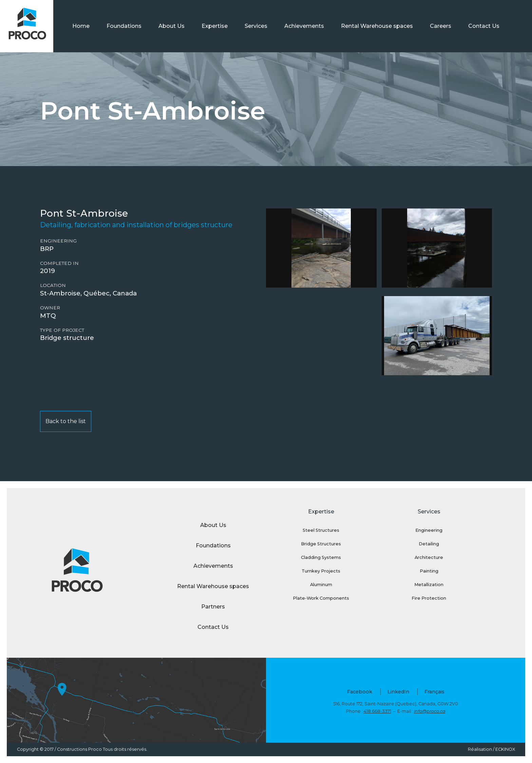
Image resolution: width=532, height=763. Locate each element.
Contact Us (484, 26)
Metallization (429, 585)
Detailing (429, 544)
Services (256, 26)
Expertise (215, 26)
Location (53, 285)
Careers (441, 26)
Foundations (124, 26)
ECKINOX (505, 749)
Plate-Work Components (321, 598)
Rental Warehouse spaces (377, 26)
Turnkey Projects (321, 571)
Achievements (304, 26)
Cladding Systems (321, 557)
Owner (50, 308)
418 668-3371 (377, 711)
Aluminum (321, 585)
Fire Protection (429, 598)
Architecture (429, 557)
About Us (172, 26)
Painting (429, 571)
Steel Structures (321, 530)
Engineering (58, 241)
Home (81, 26)
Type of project (62, 330)
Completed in (59, 263)
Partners (213, 607)
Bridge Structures (321, 544)
